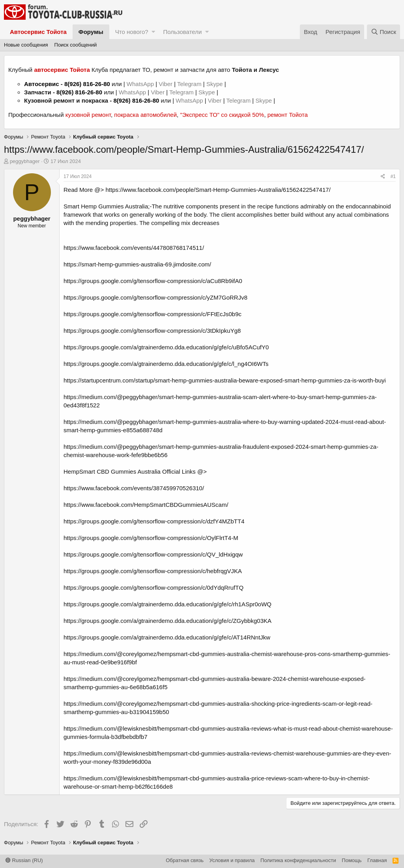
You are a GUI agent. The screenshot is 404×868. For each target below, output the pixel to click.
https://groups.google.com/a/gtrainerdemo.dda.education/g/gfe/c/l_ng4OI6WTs (166, 364)
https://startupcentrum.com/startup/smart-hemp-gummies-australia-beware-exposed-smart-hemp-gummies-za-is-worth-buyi (225, 380)
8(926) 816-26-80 (87, 84)
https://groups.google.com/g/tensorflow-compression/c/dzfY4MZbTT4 (154, 521)
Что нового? (132, 32)
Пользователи (182, 32)
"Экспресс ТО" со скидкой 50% (222, 115)
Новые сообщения (26, 45)
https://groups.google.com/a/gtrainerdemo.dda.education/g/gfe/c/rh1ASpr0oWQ (167, 604)
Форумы (91, 32)
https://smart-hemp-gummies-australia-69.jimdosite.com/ (137, 264)
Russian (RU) (24, 860)
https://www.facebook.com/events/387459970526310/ (134, 488)
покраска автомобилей (145, 115)
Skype (215, 84)
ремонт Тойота (288, 115)
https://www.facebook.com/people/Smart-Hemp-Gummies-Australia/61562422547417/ (218, 190)
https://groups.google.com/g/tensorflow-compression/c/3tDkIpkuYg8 (152, 331)
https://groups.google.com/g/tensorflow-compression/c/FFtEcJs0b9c (152, 314)
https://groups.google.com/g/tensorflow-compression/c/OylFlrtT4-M (151, 538)
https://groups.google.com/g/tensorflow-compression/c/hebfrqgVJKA (153, 571)
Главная (377, 860)
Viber (166, 84)
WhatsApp (141, 84)
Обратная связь (185, 860)
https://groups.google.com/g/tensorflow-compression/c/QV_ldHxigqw (153, 554)
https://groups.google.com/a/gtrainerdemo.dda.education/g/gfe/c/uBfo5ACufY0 (166, 347)
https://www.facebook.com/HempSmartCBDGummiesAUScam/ (146, 505)
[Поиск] (383, 32)
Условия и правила (232, 860)
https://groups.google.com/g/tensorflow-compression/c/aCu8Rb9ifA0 (153, 281)
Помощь (352, 860)
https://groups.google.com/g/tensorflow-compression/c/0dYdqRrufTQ (153, 588)
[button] (153, 32)
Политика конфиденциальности (298, 860)
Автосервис (42, 84)
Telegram (190, 84)
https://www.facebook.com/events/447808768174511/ (134, 248)
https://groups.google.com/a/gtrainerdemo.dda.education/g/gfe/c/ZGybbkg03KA (167, 621)
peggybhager (25, 161)
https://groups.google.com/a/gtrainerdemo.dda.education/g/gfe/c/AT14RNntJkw (167, 637)
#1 (393, 176)
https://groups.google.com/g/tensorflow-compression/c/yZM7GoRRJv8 (155, 297)
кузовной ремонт (88, 115)
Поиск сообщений (76, 45)
